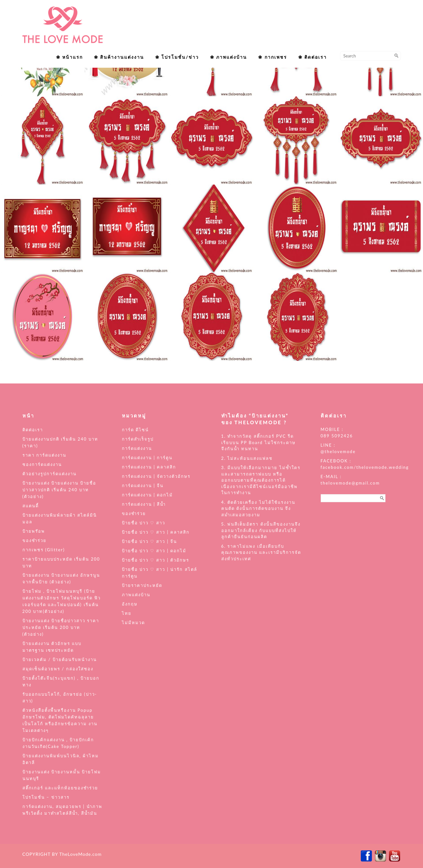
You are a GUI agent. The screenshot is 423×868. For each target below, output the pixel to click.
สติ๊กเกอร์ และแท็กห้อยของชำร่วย (60, 788)
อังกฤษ (130, 604)
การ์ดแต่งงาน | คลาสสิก (149, 467)
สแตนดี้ (31, 506)
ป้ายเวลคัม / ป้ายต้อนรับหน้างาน (60, 659)
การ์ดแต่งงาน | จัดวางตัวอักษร (156, 476)
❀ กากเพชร (272, 57)
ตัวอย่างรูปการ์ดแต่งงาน (50, 474)
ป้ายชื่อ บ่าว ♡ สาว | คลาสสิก (156, 532)
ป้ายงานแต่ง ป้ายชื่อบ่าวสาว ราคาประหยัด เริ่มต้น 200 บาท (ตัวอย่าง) (61, 627)
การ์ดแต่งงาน (137, 448)
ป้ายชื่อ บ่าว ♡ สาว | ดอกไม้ (154, 551)
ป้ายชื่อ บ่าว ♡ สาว (144, 523)
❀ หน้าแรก (69, 57)
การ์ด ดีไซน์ (135, 430)
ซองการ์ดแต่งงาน (42, 464)
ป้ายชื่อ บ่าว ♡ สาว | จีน (150, 541)
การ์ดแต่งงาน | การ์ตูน (147, 458)
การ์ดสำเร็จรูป (138, 439)
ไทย (127, 613)
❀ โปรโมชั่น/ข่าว (177, 57)
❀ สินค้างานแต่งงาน (119, 57)
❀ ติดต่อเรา (313, 57)
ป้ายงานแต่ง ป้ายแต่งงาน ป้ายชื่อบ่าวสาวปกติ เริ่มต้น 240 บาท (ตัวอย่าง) (59, 490)
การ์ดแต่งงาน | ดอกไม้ (148, 495)
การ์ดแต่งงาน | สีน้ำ (144, 504)
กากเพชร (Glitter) (44, 550)
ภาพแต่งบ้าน (136, 595)
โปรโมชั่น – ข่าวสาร (46, 797)
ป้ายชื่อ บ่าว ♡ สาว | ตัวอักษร (156, 560)
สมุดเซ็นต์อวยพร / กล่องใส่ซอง (58, 669)
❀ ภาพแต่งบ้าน (228, 57)
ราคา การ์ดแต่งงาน (44, 455)
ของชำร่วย (34, 540)
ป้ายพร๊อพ (34, 531)
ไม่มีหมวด (133, 623)
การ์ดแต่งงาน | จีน (143, 486)
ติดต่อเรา (33, 430)
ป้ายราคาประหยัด (142, 585)
